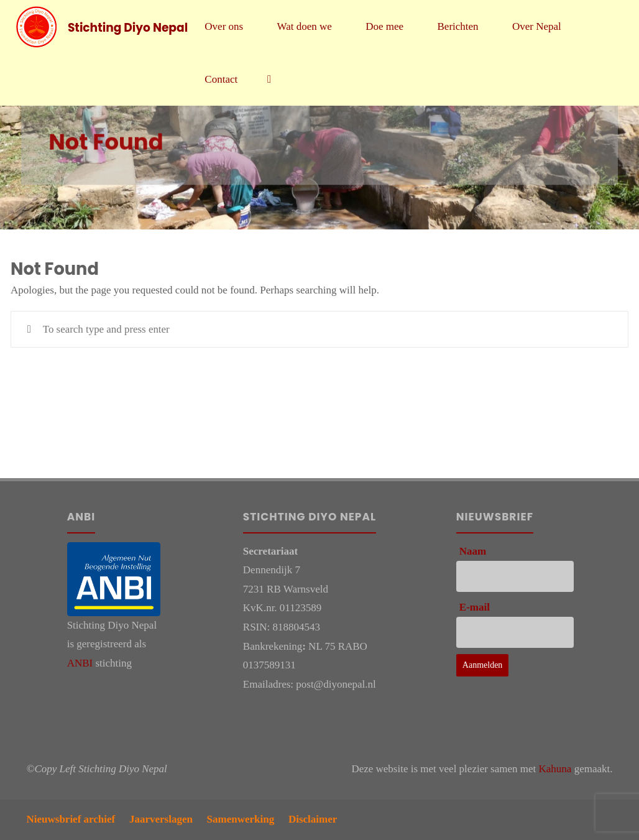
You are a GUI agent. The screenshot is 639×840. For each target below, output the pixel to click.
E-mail (475, 607)
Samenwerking (241, 819)
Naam (473, 551)
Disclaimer (313, 819)
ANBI (80, 663)
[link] (270, 79)
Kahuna (555, 769)
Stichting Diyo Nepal (128, 27)
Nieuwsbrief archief (71, 819)
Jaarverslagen (161, 819)
